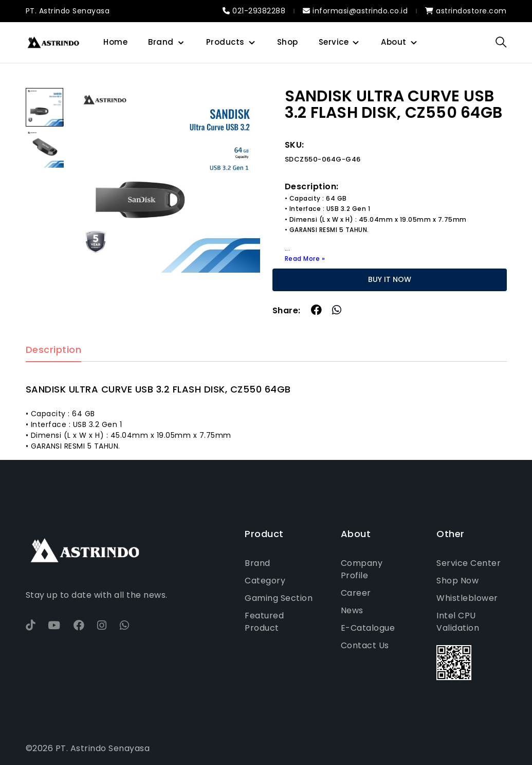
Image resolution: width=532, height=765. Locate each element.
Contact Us (365, 645)
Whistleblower (467, 598)
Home (115, 42)
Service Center (469, 563)
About (394, 42)
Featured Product (264, 622)
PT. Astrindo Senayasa (68, 11)
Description (54, 350)
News (352, 610)
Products (225, 42)
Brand (161, 42)
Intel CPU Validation (458, 622)
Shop (288, 42)
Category (265, 581)
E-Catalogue (368, 628)
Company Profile (362, 569)
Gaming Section (279, 598)
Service (334, 42)
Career (356, 593)
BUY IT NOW (390, 279)
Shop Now (457, 581)
